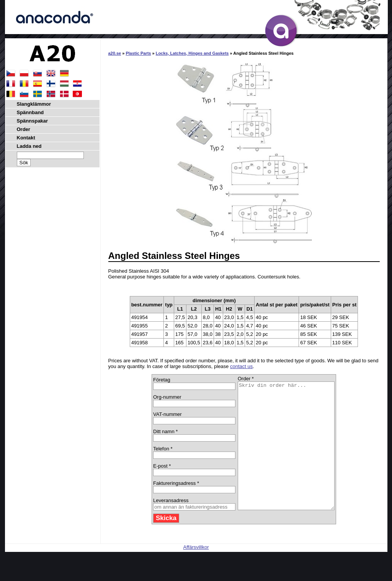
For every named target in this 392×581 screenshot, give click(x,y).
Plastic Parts (138, 53)
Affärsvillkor (196, 572)
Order (24, 129)
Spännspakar (33, 121)
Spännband (30, 112)
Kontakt (26, 138)
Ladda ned (29, 146)
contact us (241, 366)
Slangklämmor (34, 104)
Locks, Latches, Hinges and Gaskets (192, 53)
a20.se (115, 53)
